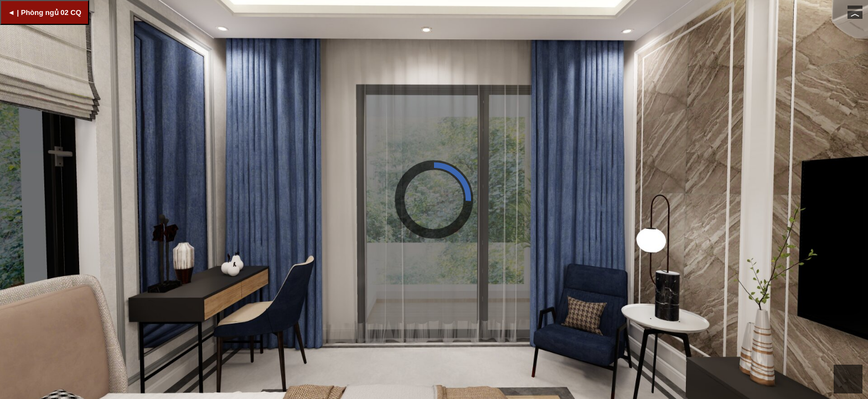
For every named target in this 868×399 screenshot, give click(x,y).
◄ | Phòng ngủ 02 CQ (45, 12)
